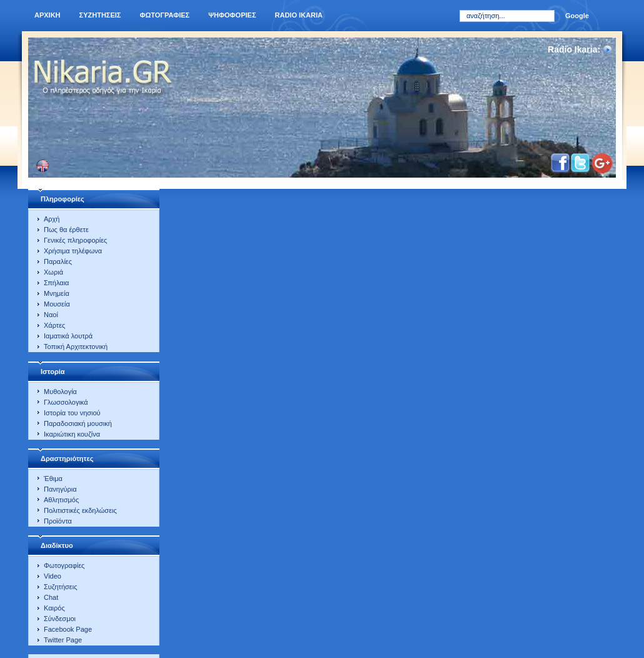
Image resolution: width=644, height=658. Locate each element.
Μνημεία (57, 293)
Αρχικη (48, 15)
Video (53, 576)
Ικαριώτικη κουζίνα (72, 434)
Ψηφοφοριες (232, 15)
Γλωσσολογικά (66, 402)
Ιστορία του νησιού (72, 413)
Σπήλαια (56, 283)
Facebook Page (68, 629)
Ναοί (51, 315)
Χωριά (53, 272)
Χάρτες (54, 325)
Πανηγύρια (60, 489)
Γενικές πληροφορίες (75, 240)
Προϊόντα (58, 521)
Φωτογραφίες (64, 565)
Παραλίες (58, 261)
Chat (51, 597)
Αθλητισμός (61, 500)
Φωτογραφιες (164, 15)
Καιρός (54, 608)
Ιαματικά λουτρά (68, 336)
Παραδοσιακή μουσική (78, 423)
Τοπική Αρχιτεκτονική (76, 347)
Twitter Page (63, 640)
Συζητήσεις (61, 587)
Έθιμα (53, 478)
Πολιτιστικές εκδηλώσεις (80, 510)
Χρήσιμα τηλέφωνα (73, 251)
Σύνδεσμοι (60, 619)
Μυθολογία (60, 392)
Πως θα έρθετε (66, 230)
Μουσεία (57, 304)
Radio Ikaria (299, 15)
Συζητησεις (100, 15)
